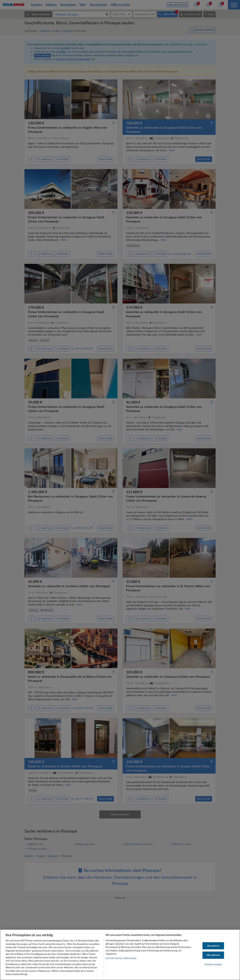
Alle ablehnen (213, 955)
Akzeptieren (213, 946)
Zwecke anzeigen (213, 964)
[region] (120, 955)
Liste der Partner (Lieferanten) (121, 958)
